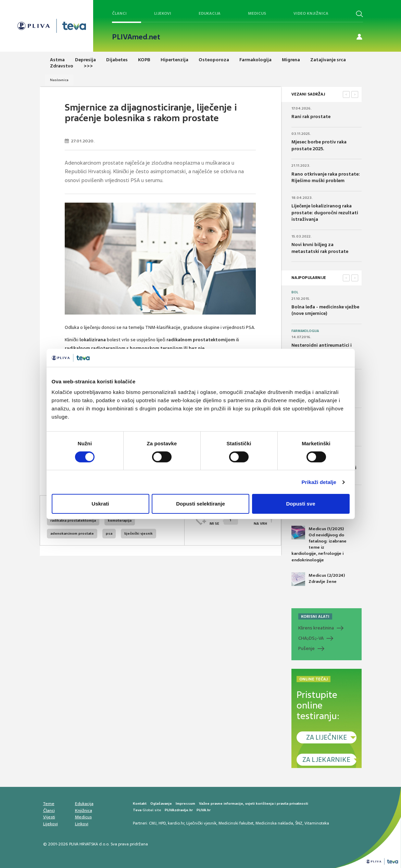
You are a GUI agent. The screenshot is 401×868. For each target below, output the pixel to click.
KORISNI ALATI (315, 616)
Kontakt (140, 803)
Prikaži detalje (319, 482)
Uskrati (101, 504)
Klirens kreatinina (316, 628)
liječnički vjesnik (139, 533)
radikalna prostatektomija (73, 520)
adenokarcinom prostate (72, 533)
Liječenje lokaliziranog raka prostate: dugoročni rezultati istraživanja (325, 213)
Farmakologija (305, 331)
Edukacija (210, 13)
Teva (137, 810)
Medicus (257, 13)
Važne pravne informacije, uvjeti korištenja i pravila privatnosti (254, 803)
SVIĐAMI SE (224, 520)
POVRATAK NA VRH (258, 520)
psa (109, 533)
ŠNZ (299, 823)
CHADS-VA (311, 638)
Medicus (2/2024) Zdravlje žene (318, 579)
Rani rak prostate (311, 117)
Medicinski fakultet (236, 823)
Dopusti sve (300, 504)
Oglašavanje (161, 803)
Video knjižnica (311, 13)
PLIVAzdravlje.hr (179, 810)
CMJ (153, 823)
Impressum (185, 803)
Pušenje (306, 648)
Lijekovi (163, 13)
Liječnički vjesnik (201, 823)
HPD (162, 823)
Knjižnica (84, 810)
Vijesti (49, 817)
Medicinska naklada (274, 823)
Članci (119, 13)
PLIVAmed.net (136, 37)
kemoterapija (120, 520)
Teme (49, 804)
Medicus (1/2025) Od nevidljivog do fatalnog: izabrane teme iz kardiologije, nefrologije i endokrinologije (319, 544)
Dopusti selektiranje (200, 504)
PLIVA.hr (204, 810)
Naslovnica (59, 80)
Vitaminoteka (317, 823)
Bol (295, 292)
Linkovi (82, 824)
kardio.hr (176, 823)
